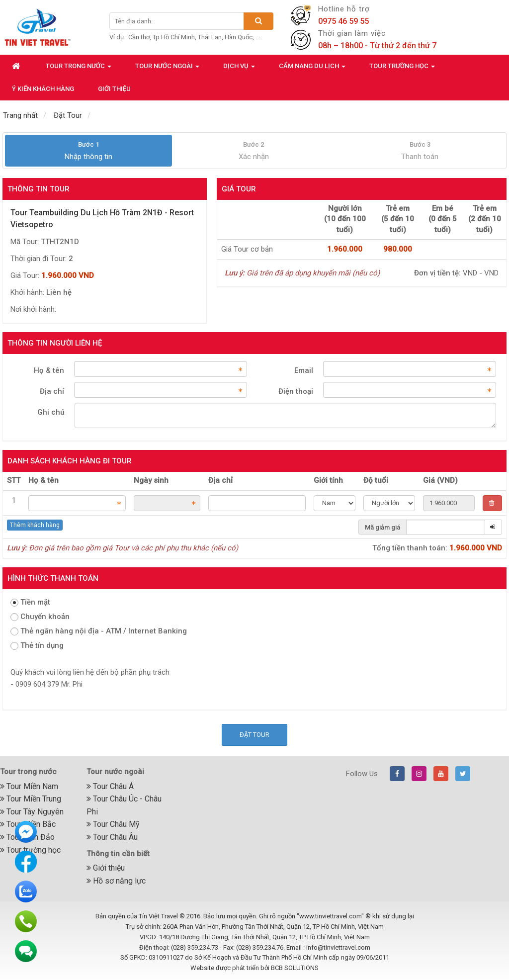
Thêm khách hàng (35, 525)
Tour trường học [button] (402, 69)
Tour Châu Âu (112, 837)
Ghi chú (51, 412)
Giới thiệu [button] (114, 89)
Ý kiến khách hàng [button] (43, 89)
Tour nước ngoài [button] (167, 69)
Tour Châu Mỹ (113, 824)
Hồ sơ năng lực (116, 881)
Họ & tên (49, 370)
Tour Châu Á (110, 786)
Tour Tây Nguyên (32, 812)
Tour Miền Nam (29, 786)
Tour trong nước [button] (79, 69)
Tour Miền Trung (31, 799)
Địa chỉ (52, 391)
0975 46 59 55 (343, 21)
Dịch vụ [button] (239, 69)
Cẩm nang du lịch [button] (312, 69)
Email (304, 370)
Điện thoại (296, 391)
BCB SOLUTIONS (295, 968)
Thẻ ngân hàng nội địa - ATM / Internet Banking (99, 631)
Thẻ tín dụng (37, 645)
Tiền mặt (30, 602)
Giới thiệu (106, 868)
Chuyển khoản (40, 617)
